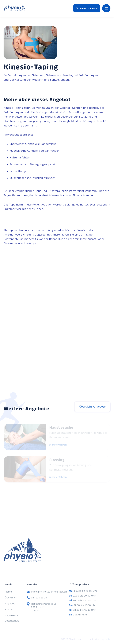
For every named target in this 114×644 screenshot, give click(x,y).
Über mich (11, 601)
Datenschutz (12, 624)
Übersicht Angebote (92, 408)
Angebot (10, 607)
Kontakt (10, 613)
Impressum (11, 619)
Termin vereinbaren (87, 8)
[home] (15, 8)
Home (8, 595)
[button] (106, 8)
